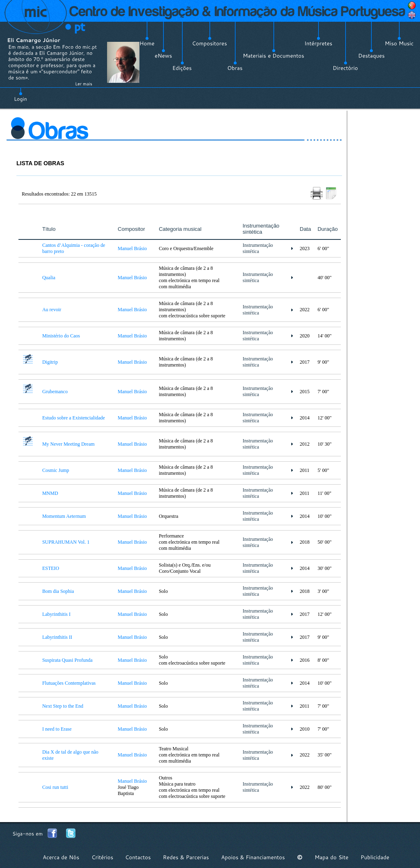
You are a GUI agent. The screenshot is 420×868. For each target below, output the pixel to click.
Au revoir (52, 310)
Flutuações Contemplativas (69, 683)
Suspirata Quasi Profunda (67, 660)
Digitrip (50, 362)
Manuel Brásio (132, 248)
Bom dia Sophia (58, 591)
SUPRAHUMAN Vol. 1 (66, 542)
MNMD (50, 493)
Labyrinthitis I (56, 614)
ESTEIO (51, 568)
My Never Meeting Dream (68, 444)
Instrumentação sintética (258, 248)
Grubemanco (55, 392)
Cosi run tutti (55, 787)
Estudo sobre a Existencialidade (74, 418)
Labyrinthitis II (57, 637)
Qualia (49, 278)
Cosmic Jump (56, 470)
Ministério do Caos (61, 336)
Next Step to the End (63, 706)
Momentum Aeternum (64, 516)
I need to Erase (57, 729)
